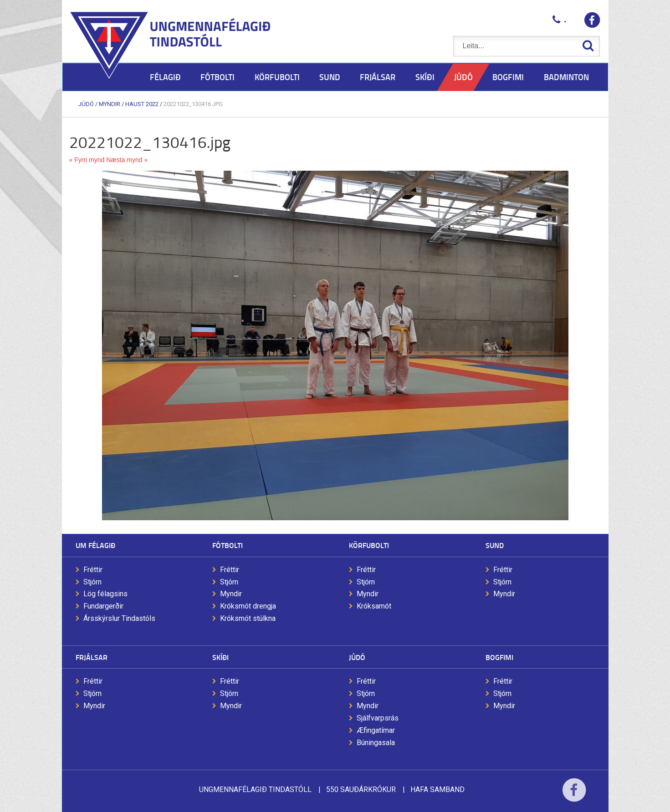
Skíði (220, 657)
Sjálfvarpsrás (378, 718)
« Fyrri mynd (87, 160)
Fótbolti (228, 545)
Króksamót (374, 606)
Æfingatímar (376, 730)
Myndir (110, 104)
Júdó (86, 104)
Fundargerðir (103, 606)
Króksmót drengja (248, 606)
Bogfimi (499, 657)
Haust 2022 (142, 104)
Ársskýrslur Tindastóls (119, 618)
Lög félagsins (105, 594)
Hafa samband (437, 789)
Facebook (574, 796)
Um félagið (95, 545)
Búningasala (376, 743)
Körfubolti (369, 545)
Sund (495, 545)
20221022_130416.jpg (193, 104)
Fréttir (93, 570)
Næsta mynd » (127, 160)
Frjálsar (92, 657)
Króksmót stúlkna (248, 618)
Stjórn (92, 582)
